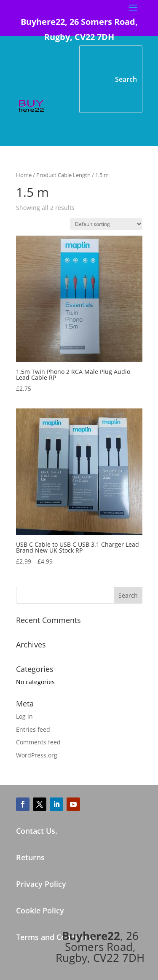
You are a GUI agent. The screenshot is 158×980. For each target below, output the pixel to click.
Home (24, 175)
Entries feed (33, 729)
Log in (24, 716)
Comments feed (38, 742)
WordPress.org (37, 755)
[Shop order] (106, 224)
